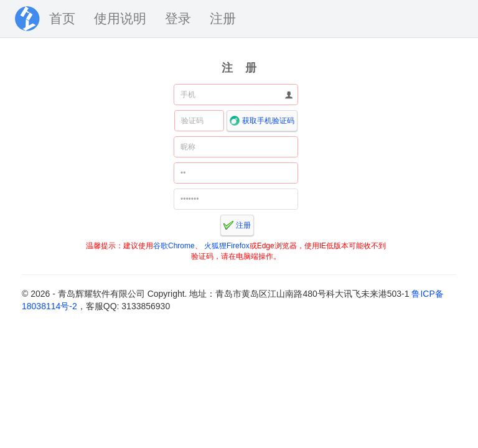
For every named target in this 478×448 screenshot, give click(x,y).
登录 (178, 18)
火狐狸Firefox (227, 246)
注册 (223, 18)
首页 (62, 18)
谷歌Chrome (174, 246)
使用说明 (120, 18)
